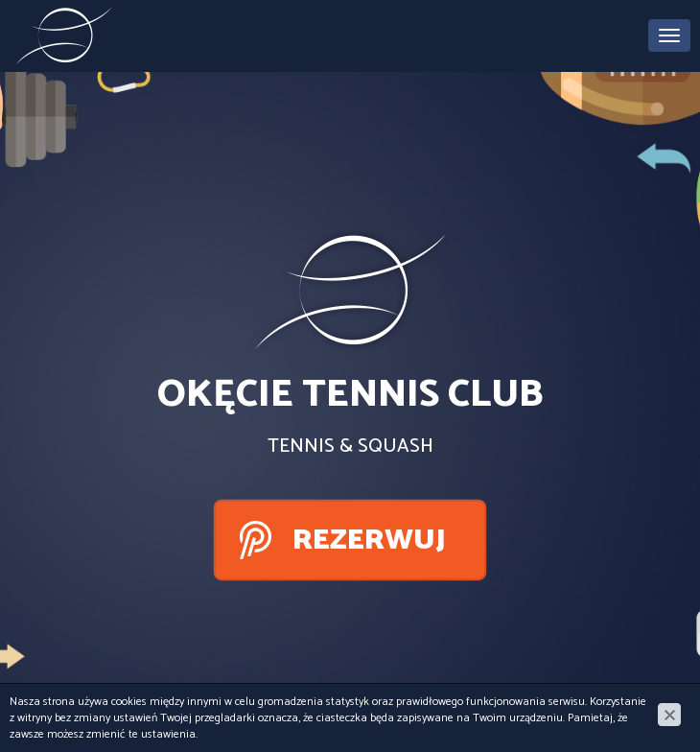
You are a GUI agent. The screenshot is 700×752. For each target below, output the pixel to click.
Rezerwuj (369, 540)
